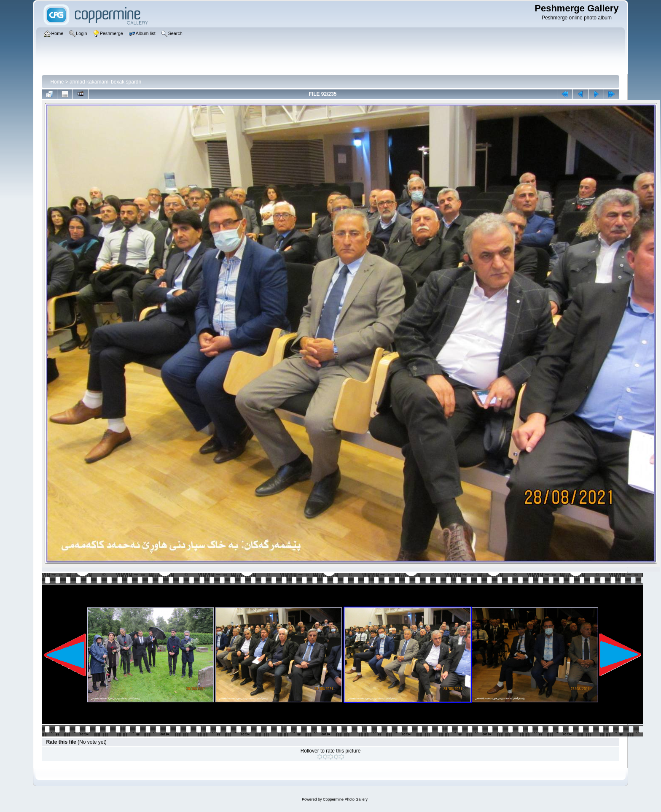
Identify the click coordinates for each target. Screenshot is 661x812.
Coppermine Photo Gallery (345, 799)
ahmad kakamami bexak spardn (105, 82)
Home (57, 82)
